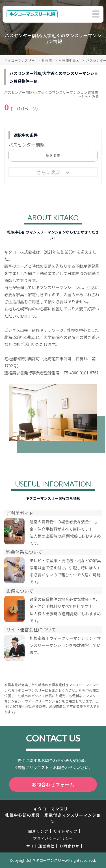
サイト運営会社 (40, 846)
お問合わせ (70, 846)
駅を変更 (53, 155)
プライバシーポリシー (53, 838)
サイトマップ (65, 831)
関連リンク (38, 831)
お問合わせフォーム (53, 784)
